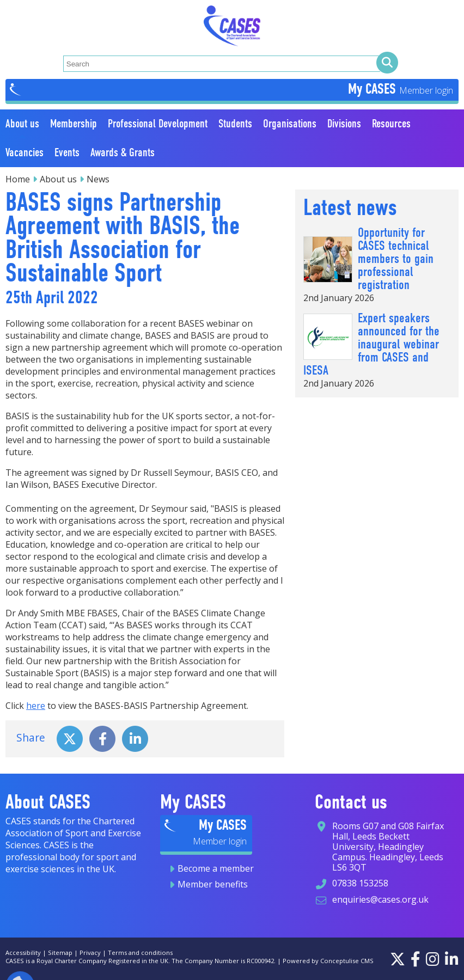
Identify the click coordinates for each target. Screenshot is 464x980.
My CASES (374, 89)
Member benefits (213, 884)
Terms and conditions (140, 953)
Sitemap (60, 953)
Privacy (90, 953)
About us (58, 179)
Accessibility (23, 953)
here (36, 706)
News (98, 179)
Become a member (216, 868)
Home (18, 179)
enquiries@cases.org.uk (380, 899)
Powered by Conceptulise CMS (328, 961)
